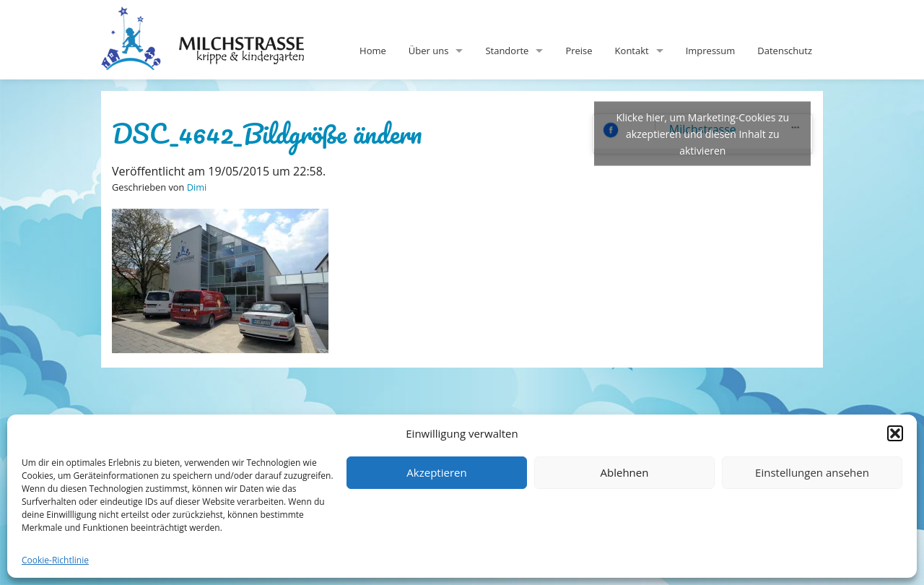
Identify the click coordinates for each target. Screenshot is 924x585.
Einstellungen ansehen (812, 472)
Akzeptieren (436, 472)
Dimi (197, 187)
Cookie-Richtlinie (55, 560)
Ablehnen (625, 472)
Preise (579, 51)
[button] (895, 433)
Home (373, 51)
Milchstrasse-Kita (214, 18)
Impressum (711, 51)
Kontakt (632, 51)
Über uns (429, 51)
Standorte (507, 51)
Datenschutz (785, 51)
